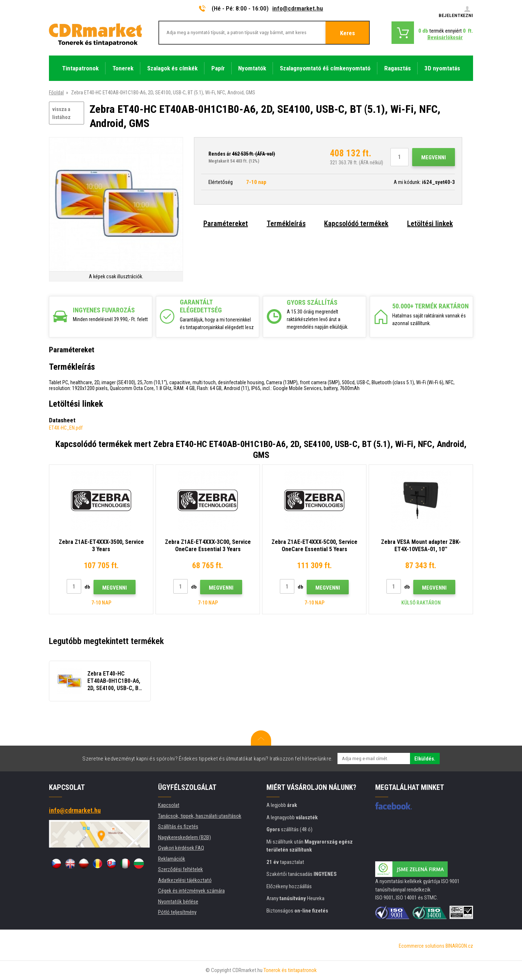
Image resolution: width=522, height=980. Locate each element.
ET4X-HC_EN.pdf (66, 428)
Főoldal (56, 93)
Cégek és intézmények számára (191, 891)
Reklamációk (172, 859)
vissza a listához (61, 113)
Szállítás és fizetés (178, 827)
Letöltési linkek (430, 224)
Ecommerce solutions (422, 946)
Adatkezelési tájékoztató (185, 880)
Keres (347, 33)
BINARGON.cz (459, 946)
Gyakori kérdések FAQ (181, 848)
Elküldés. (425, 759)
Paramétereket (226, 224)
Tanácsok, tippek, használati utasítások (200, 816)
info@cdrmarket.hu (298, 8)
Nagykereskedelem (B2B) (185, 837)
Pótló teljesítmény (177, 912)
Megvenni (434, 157)
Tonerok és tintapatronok (290, 970)
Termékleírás (286, 224)
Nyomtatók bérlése (178, 902)
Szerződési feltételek (181, 869)
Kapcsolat (169, 805)
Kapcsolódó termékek (356, 224)
